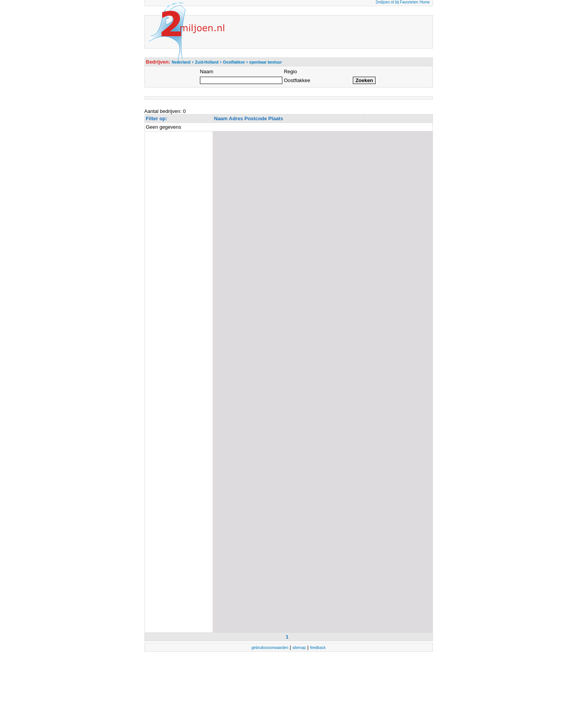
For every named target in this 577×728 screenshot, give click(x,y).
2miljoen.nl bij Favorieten (397, 2)
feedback (318, 648)
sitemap (299, 648)
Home (425, 2)
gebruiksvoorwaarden (270, 648)
